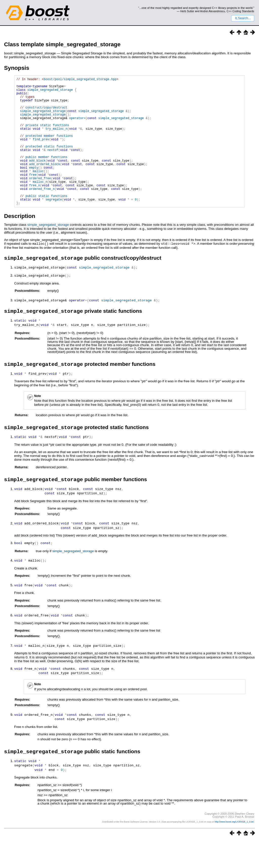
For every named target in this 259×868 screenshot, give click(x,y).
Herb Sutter (187, 11)
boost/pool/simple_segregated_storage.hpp (80, 80)
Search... (243, 18)
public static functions (47, 222)
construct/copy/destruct (47, 114)
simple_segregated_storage (50, 93)
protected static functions (49, 161)
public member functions (47, 174)
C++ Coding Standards (240, 11)
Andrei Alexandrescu (213, 11)
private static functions (47, 136)
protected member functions (49, 149)
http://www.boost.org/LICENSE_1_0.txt (234, 849)
